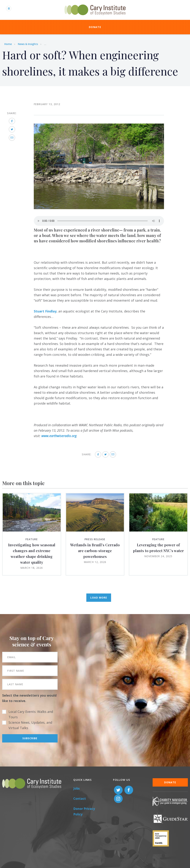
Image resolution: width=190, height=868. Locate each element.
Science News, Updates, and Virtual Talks (30, 725)
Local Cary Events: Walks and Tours (31, 714)
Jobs (76, 788)
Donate (95, 27)
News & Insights (28, 44)
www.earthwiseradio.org (59, 436)
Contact (80, 799)
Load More (99, 598)
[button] (99, 208)
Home (8, 44)
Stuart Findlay (45, 311)
